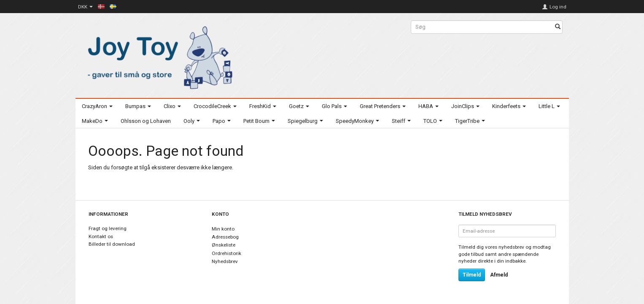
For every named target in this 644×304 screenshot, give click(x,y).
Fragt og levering (108, 228)
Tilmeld (472, 275)
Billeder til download (112, 244)
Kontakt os (101, 236)
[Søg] (558, 27)
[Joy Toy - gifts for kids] (158, 56)
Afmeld (499, 275)
